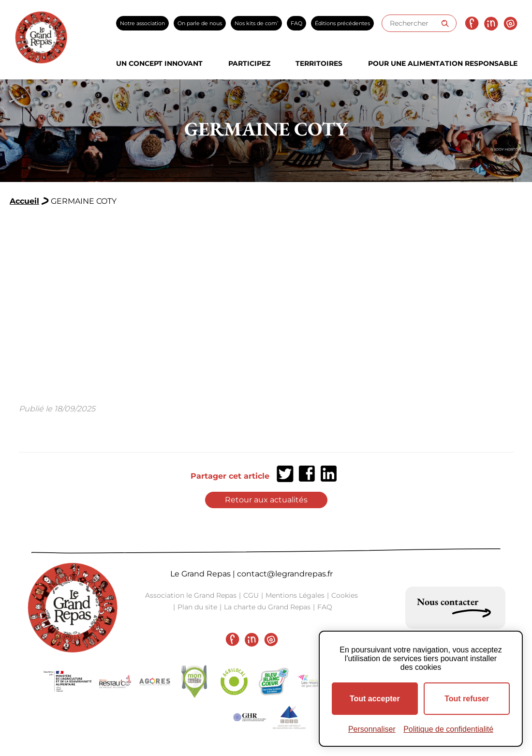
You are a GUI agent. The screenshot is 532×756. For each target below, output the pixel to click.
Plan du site (197, 607)
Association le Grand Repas (191, 595)
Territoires (319, 63)
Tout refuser (467, 699)
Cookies (345, 595)
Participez (249, 63)
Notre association (142, 23)
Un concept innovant (159, 63)
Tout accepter (375, 699)
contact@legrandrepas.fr (285, 574)
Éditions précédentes (342, 23)
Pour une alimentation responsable (443, 63)
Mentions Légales (295, 595)
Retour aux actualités (266, 500)
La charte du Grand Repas (267, 607)
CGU (251, 595)
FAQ (296, 23)
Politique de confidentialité (448, 729)
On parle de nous (200, 23)
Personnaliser (372, 729)
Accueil (24, 201)
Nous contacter (448, 602)
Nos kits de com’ (256, 23)
